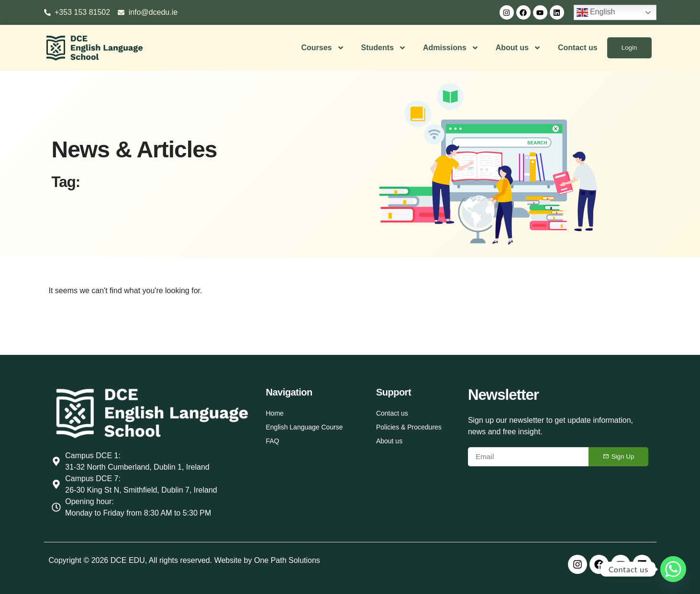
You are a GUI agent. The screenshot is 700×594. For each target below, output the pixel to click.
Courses (322, 48)
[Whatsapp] (673, 569)
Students (383, 48)
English (596, 12)
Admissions (450, 48)
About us (517, 48)
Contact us (577, 48)
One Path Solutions (287, 560)
